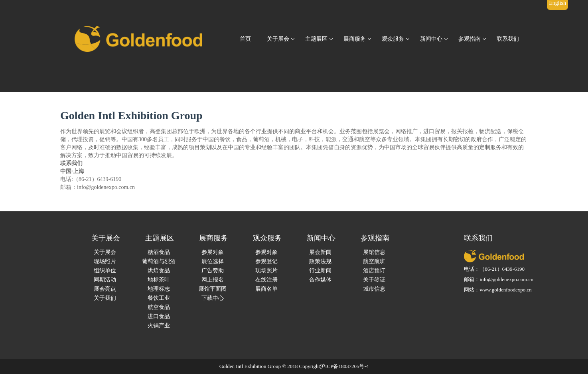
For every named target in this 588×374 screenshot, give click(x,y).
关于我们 (105, 298)
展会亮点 (105, 289)
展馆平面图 (213, 289)
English (557, 3)
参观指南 (470, 39)
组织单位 (105, 271)
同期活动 (105, 280)
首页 (245, 39)
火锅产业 (159, 326)
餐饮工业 (159, 298)
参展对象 (213, 252)
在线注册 (266, 280)
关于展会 (278, 39)
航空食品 (159, 307)
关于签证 (374, 280)
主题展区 (316, 39)
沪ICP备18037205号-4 (344, 366)
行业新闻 (320, 271)
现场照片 (105, 261)
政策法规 (320, 261)
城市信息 (374, 289)
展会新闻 (320, 252)
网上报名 (213, 280)
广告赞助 (213, 271)
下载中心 (213, 298)
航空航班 (374, 261)
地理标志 (159, 289)
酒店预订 (374, 271)
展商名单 (266, 289)
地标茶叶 (159, 280)
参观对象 (266, 252)
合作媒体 (320, 280)
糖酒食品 (159, 252)
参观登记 (266, 261)
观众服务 (393, 39)
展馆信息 (374, 252)
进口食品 (159, 316)
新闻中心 (431, 39)
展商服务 (355, 39)
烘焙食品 (159, 271)
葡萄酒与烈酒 (159, 261)
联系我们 (508, 39)
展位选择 (213, 261)
